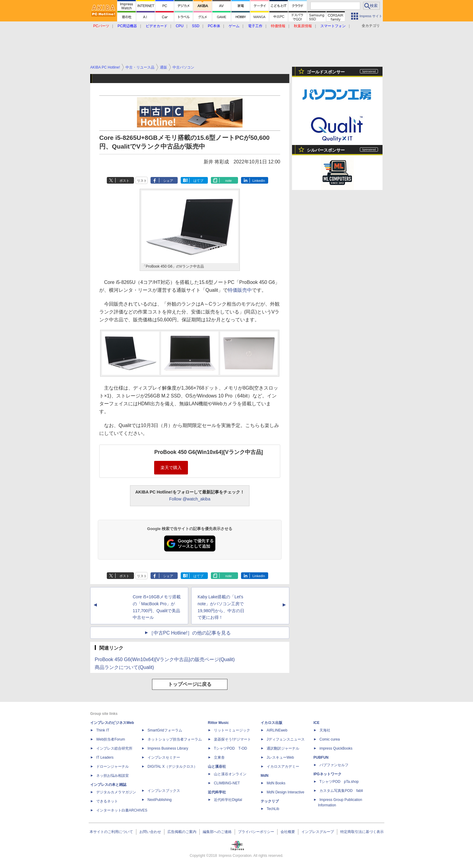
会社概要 (288, 832)
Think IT (103, 730)
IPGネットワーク (327, 774)
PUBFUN (321, 757)
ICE (316, 723)
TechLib (273, 809)
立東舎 (219, 757)
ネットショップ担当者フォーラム (175, 739)
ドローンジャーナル (113, 767)
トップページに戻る (190, 684)
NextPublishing (160, 800)
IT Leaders (105, 757)
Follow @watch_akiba (190, 499)
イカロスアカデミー (283, 767)
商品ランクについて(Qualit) (124, 667)
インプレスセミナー (164, 757)
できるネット (107, 801)
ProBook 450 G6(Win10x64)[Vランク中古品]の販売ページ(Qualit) (165, 659)
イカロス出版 (271, 723)
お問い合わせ (150, 832)
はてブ (198, 181)
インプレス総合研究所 (114, 748)
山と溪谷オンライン (230, 774)
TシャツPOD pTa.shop (339, 782)
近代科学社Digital (228, 800)
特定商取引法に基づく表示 (362, 832)
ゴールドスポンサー (326, 72)
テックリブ (270, 801)
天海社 (325, 730)
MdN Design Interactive (286, 792)
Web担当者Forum (111, 739)
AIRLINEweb (277, 730)
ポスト (124, 181)
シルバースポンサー (326, 150)
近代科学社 (217, 792)
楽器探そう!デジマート (232, 739)
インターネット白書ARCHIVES (122, 810)
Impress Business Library (168, 748)
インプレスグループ (318, 832)
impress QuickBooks (336, 748)
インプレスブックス (164, 791)
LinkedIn (259, 181)
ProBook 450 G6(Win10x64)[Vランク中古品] (208, 452)
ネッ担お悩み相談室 (113, 776)
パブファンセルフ (334, 765)
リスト (142, 181)
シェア (168, 181)
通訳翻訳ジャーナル (283, 748)
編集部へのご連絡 (217, 832)
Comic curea (330, 739)
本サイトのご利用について (111, 832)
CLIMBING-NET (227, 783)
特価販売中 (240, 290)
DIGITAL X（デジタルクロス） (172, 767)
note (229, 181)
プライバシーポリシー (256, 832)
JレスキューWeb (280, 757)
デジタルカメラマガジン (116, 792)
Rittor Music (218, 723)
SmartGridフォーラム (165, 730)
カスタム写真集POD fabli (341, 791)
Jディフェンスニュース (286, 739)
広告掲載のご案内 (182, 832)
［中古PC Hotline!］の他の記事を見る (190, 633)
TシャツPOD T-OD (230, 748)
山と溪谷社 (217, 767)
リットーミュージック (232, 730)
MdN (265, 776)
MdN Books (276, 783)
